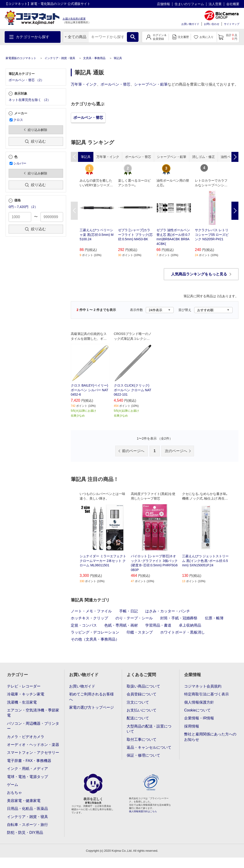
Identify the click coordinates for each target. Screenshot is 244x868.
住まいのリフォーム (189, 4)
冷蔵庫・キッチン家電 (26, 694)
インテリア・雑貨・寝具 (60, 58)
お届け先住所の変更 (74, 19)
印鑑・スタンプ (140, 632)
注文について (138, 702)
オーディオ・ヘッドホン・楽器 (33, 745)
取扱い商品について (143, 686)
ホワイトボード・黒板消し (183, 632)
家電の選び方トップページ (91, 707)
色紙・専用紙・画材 (121, 625)
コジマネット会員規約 (203, 686)
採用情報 (192, 726)
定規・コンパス (84, 625)
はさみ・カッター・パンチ (168, 611)
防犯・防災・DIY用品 (25, 833)
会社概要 (233, 4)
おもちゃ (14, 793)
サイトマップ (232, 24)
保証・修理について (143, 755)
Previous (74, 211)
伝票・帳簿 (214, 618)
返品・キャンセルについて (149, 747)
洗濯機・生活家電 (22, 702)
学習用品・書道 (158, 625)
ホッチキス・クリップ (89, 618)
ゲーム (13, 785)
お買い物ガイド (190, 24)
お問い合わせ (212, 24)
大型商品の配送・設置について (149, 729)
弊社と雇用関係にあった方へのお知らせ (210, 737)
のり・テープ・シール (134, 618)
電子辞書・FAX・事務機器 (29, 761)
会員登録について (142, 694)
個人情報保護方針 (199, 702)
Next (235, 211)
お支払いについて (142, 710)
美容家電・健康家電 (24, 801)
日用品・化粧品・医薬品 (27, 809)
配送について (138, 718)
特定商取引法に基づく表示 (207, 694)
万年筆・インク (84, 84)
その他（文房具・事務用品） (95, 639)
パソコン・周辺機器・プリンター (33, 726)
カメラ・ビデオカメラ (26, 737)
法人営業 (215, 4)
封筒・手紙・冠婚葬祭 (179, 618)
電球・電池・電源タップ (27, 777)
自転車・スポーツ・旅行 (27, 825)
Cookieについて (197, 710)
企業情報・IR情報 (199, 718)
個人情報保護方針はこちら (143, 811)
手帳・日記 (129, 611)
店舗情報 (163, 4)
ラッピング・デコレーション (95, 632)
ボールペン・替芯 (115, 84)
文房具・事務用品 (94, 58)
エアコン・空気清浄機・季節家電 (33, 713)
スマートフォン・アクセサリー (33, 753)
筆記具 (118, 58)
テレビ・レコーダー (24, 686)
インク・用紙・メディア (27, 769)
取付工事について (142, 739)
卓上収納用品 (190, 625)
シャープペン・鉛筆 (151, 84)
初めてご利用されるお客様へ (91, 697)
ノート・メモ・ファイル (91, 611)
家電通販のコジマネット (21, 58)
